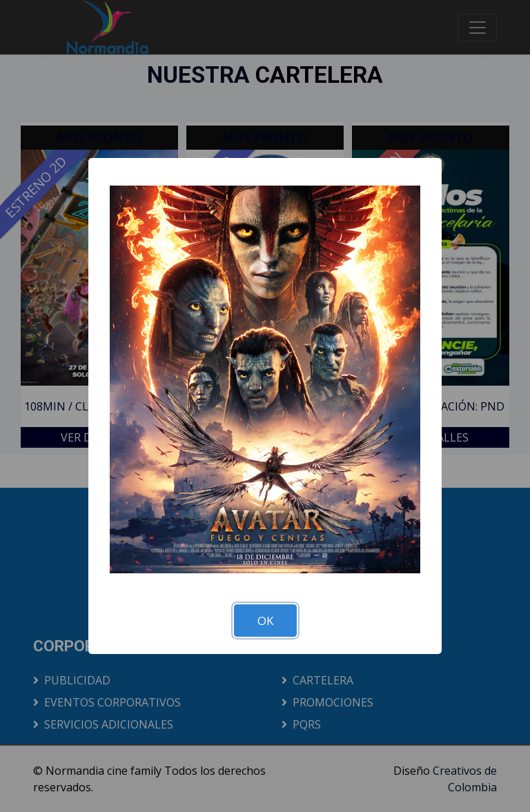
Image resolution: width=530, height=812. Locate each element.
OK (265, 621)
